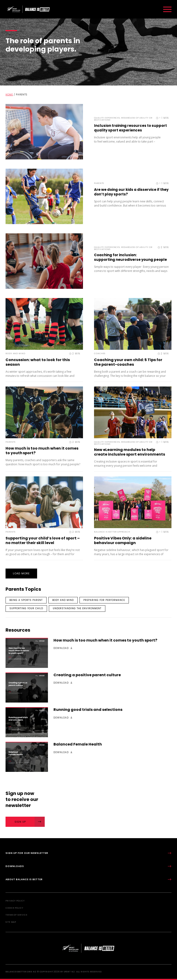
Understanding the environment (77, 608)
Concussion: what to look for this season (38, 362)
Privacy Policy (15, 901)
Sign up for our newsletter (88, 853)
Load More (21, 573)
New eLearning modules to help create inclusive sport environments (130, 452)
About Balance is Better (88, 879)
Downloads (88, 866)
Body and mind (63, 600)
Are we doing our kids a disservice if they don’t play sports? (131, 192)
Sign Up (30, 822)
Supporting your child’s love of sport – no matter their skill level (43, 540)
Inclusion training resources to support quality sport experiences (130, 128)
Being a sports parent (26, 600)
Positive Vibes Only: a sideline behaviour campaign (123, 540)
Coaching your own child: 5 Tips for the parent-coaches (128, 362)
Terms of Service (16, 915)
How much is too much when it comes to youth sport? (42, 451)
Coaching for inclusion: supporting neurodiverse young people (130, 257)
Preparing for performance (104, 600)
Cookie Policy (14, 908)
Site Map (11, 922)
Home (9, 95)
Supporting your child (26, 608)
